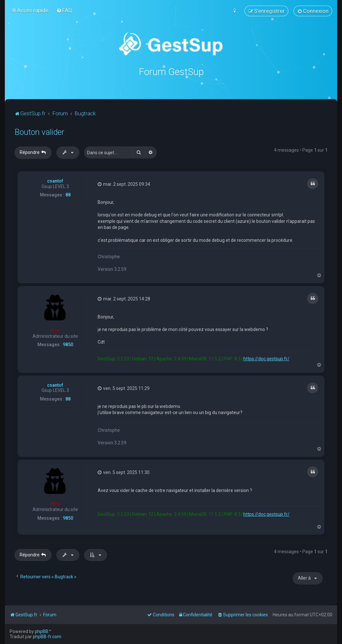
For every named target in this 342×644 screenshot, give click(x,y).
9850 (68, 344)
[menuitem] (64, 10)
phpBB (42, 631)
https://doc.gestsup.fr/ (266, 358)
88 (68, 194)
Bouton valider (39, 132)
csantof (55, 181)
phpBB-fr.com (47, 637)
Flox (55, 330)
